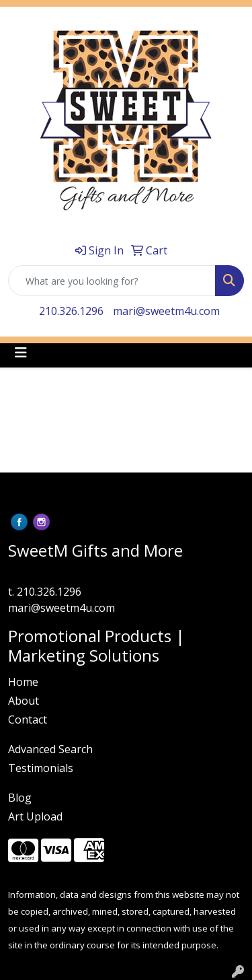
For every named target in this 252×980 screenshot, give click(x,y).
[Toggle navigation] (21, 353)
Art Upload (35, 816)
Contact (28, 720)
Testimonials (41, 768)
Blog (20, 798)
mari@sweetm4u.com (166, 311)
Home (23, 682)
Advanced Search (50, 749)
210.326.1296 (71, 311)
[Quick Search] (112, 281)
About (24, 701)
